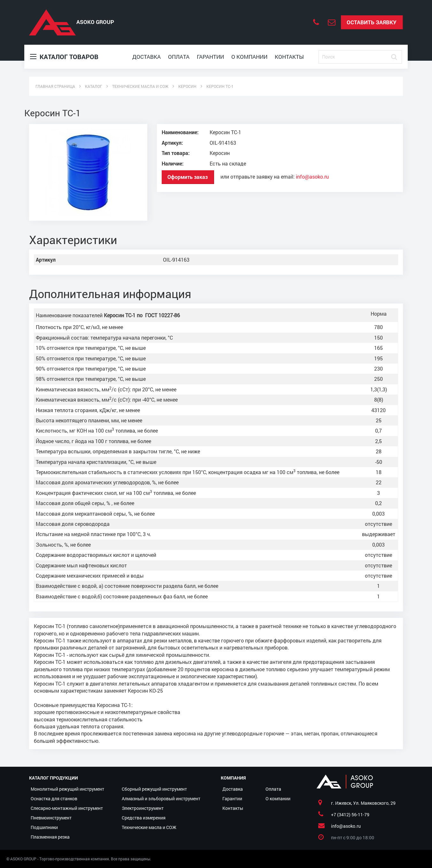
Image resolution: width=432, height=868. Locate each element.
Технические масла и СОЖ (149, 827)
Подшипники (44, 827)
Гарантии (210, 57)
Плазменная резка (50, 837)
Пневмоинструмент (51, 818)
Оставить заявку (372, 22)
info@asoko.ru (312, 176)
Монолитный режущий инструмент (67, 789)
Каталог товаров (64, 57)
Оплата (179, 57)
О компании (249, 57)
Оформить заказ (188, 177)
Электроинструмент (143, 808)
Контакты (289, 57)
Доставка (147, 57)
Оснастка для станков (54, 799)
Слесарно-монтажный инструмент (67, 808)
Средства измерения (144, 818)
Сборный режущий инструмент (154, 789)
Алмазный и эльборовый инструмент (161, 799)
